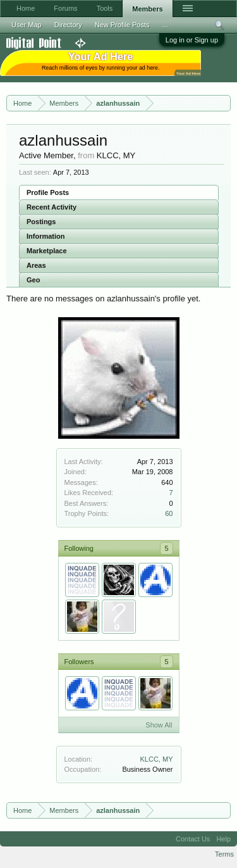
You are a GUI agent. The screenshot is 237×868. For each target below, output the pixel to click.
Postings (41, 222)
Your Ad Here (188, 73)
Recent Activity (52, 207)
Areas (36, 265)
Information (46, 236)
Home (26, 8)
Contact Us (193, 839)
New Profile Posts (122, 25)
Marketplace (47, 251)
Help (223, 839)
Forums (65, 8)
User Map (27, 25)
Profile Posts (48, 192)
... (165, 25)
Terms (224, 854)
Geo (33, 280)
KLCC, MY (157, 759)
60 (169, 513)
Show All (159, 725)
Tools (105, 8)
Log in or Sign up (192, 40)
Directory (68, 25)
